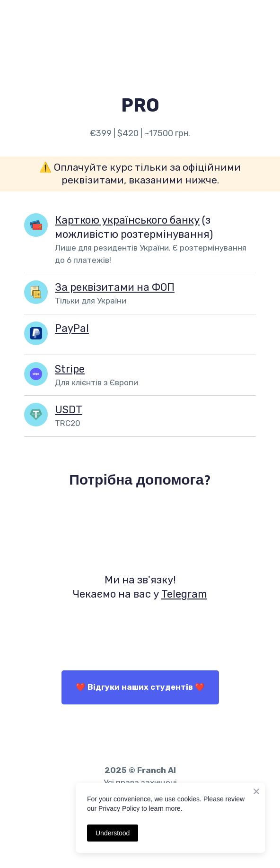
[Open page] (36, 225)
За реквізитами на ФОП (115, 287)
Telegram (184, 594)
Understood (113, 833)
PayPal (72, 328)
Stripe (70, 369)
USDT (69, 410)
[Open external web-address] (140, 529)
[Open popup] (36, 292)
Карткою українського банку (127, 220)
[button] (140, 687)
